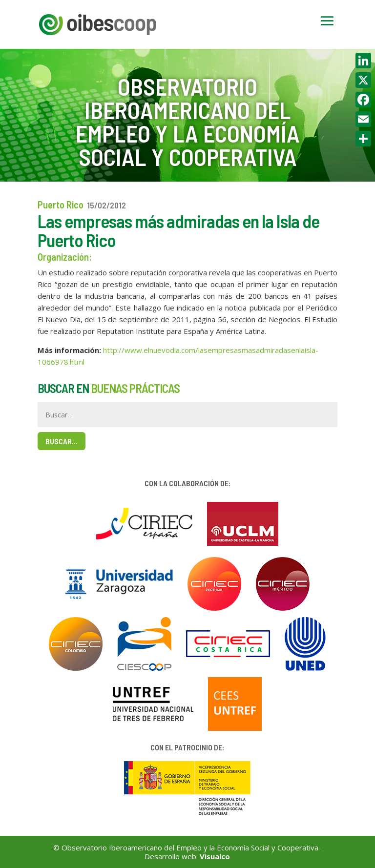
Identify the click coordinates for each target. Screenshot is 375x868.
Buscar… (62, 441)
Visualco (215, 856)
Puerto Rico (61, 205)
